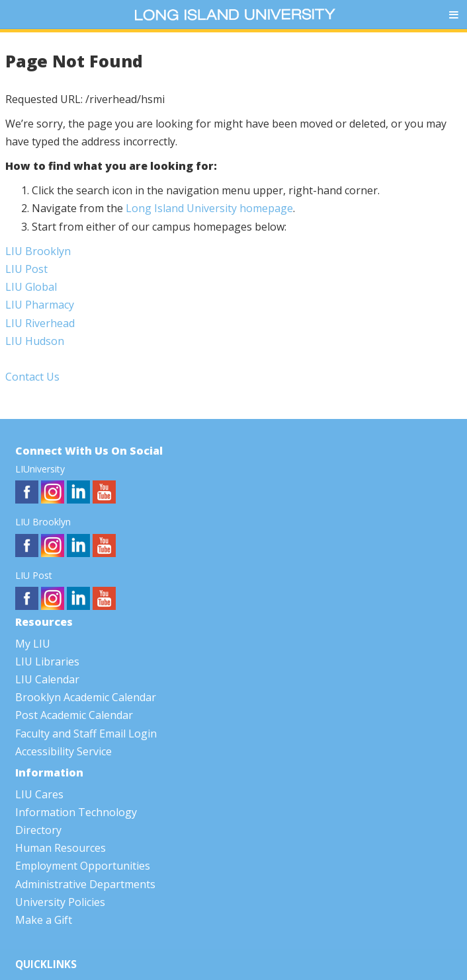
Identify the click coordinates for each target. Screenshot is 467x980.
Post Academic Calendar (74, 715)
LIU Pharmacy (40, 305)
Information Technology (76, 812)
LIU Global (31, 287)
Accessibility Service (64, 751)
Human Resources (61, 848)
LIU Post (26, 269)
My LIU (33, 644)
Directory (38, 830)
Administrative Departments (85, 884)
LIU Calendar (47, 679)
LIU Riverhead (40, 323)
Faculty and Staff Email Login (86, 734)
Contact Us (32, 377)
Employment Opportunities (83, 866)
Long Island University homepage (209, 208)
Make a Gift (44, 920)
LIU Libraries (47, 661)
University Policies (60, 902)
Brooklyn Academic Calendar (86, 697)
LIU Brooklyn (38, 251)
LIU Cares (39, 794)
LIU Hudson (35, 341)
